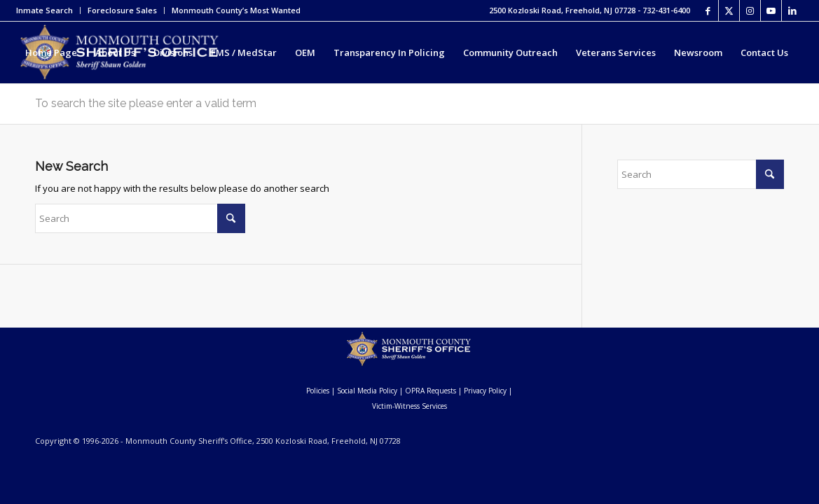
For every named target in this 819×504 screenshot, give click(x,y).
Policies (318, 391)
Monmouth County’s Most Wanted (236, 10)
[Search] (77, 114)
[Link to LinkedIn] (792, 10)
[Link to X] (729, 10)
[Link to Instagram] (750, 10)
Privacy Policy (485, 391)
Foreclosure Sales (122, 10)
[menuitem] (48, 10)
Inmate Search (44, 10)
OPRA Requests (431, 391)
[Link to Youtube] (771, 10)
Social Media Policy (367, 391)
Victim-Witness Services (409, 406)
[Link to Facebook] (708, 10)
